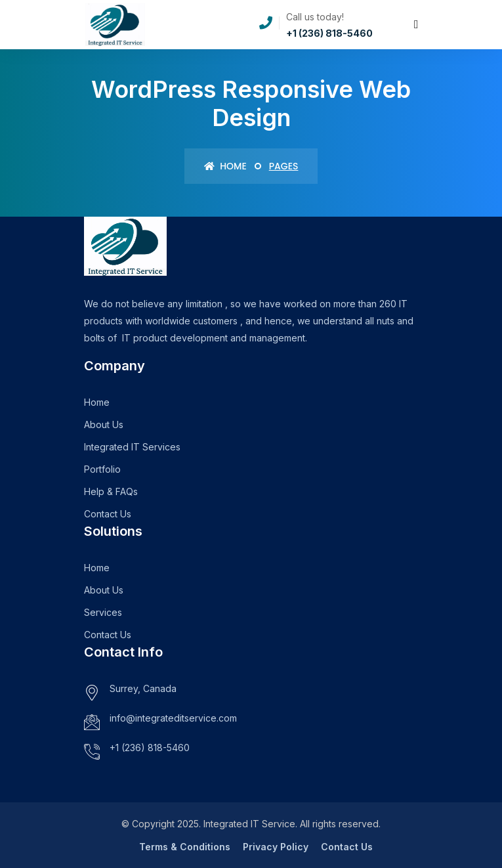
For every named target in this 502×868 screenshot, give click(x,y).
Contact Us (108, 514)
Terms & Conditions (185, 847)
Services (103, 612)
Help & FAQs (111, 491)
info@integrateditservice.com (173, 718)
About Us (104, 424)
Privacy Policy (276, 847)
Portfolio (102, 469)
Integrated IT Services (132, 447)
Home (225, 166)
